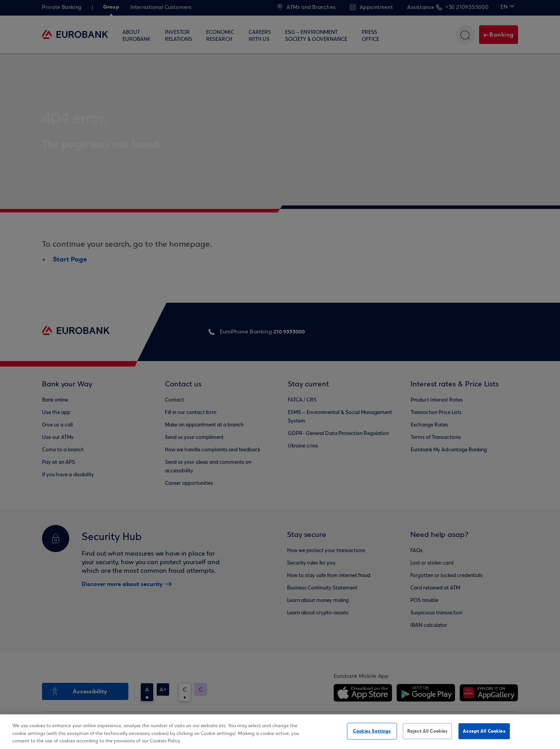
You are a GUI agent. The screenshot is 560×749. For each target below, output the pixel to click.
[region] (280, 732)
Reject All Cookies (427, 731)
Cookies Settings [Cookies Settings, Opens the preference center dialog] (372, 731)
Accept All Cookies (484, 731)
